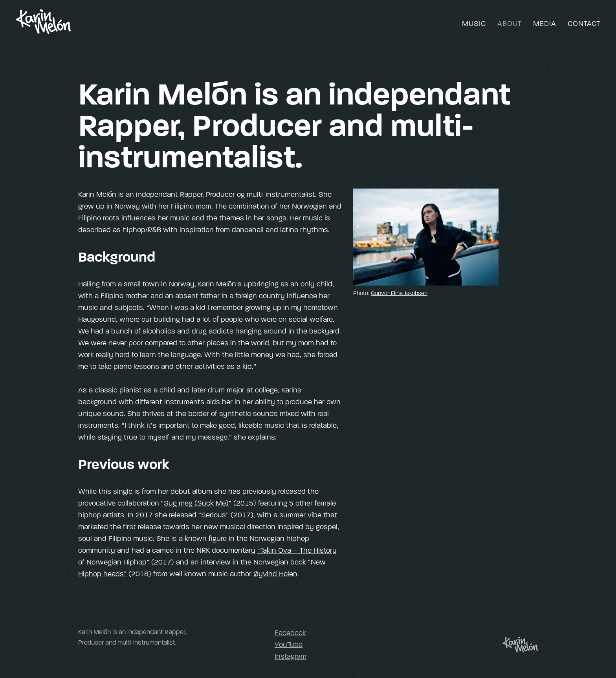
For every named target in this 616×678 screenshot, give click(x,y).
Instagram (291, 656)
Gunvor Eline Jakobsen (399, 293)
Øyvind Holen (275, 574)
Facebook (290, 633)
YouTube (289, 645)
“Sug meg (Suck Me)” (196, 503)
